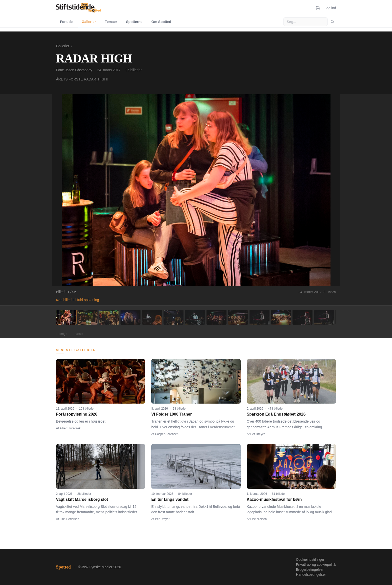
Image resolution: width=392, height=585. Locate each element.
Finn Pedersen (69, 519)
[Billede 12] (302, 317)
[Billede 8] (216, 317)
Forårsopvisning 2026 (77, 414)
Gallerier (89, 22)
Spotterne (134, 22)
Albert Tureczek (70, 428)
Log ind (330, 8)
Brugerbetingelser (310, 570)
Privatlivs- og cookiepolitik (316, 565)
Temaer (111, 22)
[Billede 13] (324, 317)
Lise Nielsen (258, 519)
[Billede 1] (66, 317)
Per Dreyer (257, 434)
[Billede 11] (281, 317)
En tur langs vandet (170, 499)
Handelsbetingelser (311, 575)
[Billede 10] (259, 317)
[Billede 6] (173, 317)
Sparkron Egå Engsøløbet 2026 (276, 414)
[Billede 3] (109, 317)
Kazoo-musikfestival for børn (274, 499)
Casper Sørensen (167, 434)
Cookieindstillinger (310, 560)
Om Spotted (161, 22)
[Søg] (332, 22)
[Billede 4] (130, 317)
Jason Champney (79, 70)
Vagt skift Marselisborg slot (82, 499)
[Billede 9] (238, 317)
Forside (66, 22)
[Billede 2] (87, 317)
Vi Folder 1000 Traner (171, 414)
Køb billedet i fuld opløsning (77, 300)
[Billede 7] (195, 317)
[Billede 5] (152, 317)
